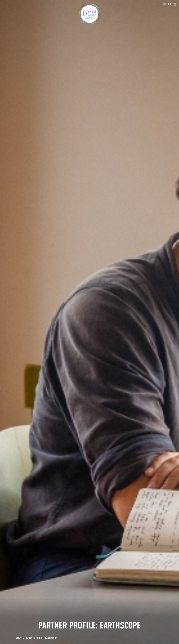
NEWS (18, 638)
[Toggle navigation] (175, 4)
